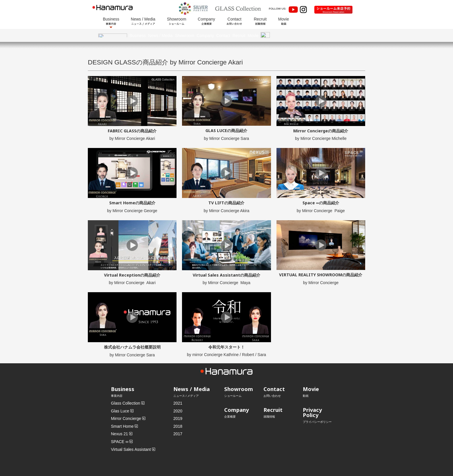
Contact (234, 21)
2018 (178, 413)
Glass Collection (126, 390)
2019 (178, 406)
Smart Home (122, 413)
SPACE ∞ (120, 429)
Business (111, 21)
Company (207, 21)
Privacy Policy (312, 399)
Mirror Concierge (126, 406)
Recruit (260, 21)
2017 (178, 421)
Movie (284, 21)
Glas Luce (120, 398)
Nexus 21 (119, 421)
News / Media (143, 21)
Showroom (177, 21)
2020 (178, 398)
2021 (178, 390)
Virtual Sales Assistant (131, 436)
